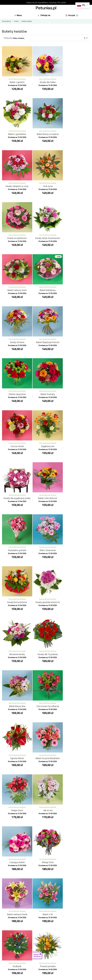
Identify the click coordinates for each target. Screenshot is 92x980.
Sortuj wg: (8, 39)
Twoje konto (46, 956)
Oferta (46, 951)
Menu (19, 16)
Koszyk (72, 16)
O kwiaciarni (46, 945)
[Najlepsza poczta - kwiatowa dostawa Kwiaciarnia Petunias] (46, 8)
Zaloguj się (45, 16)
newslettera (43, 3)
